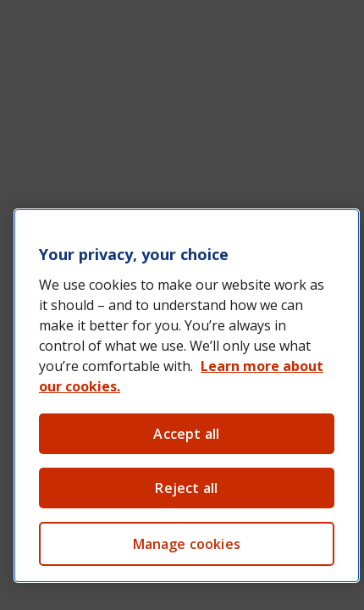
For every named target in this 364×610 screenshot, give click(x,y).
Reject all (186, 488)
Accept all (186, 434)
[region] (187, 396)
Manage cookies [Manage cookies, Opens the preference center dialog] (187, 544)
